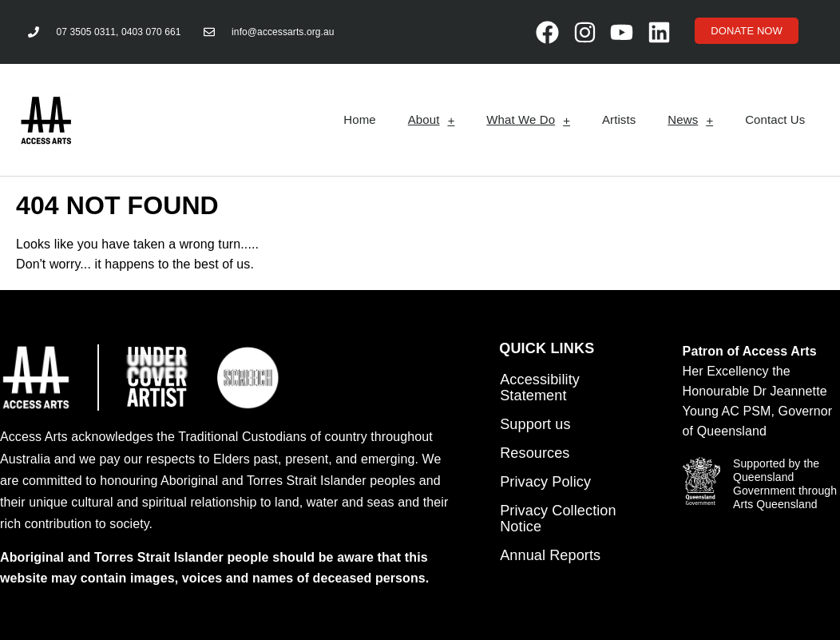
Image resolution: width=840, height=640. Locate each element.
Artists (619, 119)
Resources (535, 453)
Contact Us (775, 119)
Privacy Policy (545, 482)
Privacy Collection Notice (558, 519)
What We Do (528, 120)
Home (359, 119)
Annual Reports (550, 555)
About (432, 120)
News (690, 120)
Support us (535, 424)
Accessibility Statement (540, 388)
